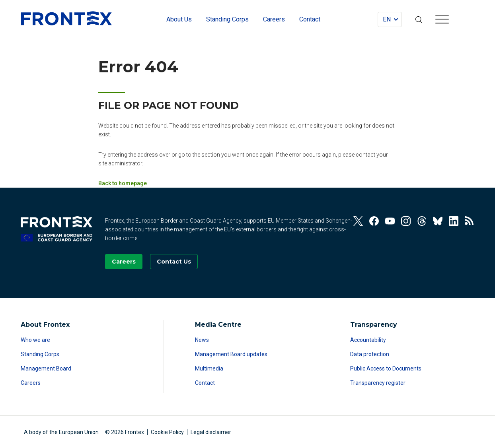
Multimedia (209, 368)
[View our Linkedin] (454, 221)
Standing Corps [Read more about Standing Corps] (40, 354)
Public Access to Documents (386, 368)
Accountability (368, 340)
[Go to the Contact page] (174, 262)
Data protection (370, 354)
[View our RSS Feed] (470, 221)
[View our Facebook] (374, 221)
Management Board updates (231, 354)
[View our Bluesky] (438, 221)
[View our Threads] (422, 221)
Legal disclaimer (211, 432)
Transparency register (378, 383)
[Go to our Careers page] (124, 262)
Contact (205, 383)
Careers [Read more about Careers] (31, 383)
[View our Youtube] (390, 221)
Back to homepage (123, 183)
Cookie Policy (167, 432)
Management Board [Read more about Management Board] (46, 368)
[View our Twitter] (358, 221)
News (202, 340)
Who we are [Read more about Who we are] (35, 340)
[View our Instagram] (406, 221)
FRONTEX (66, 18)
